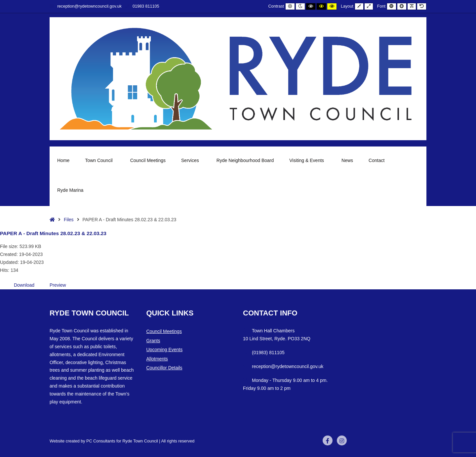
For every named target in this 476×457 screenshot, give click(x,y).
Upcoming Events (165, 350)
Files (69, 220)
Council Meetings (148, 160)
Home (63, 160)
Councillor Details (164, 368)
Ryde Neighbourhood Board (245, 160)
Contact (377, 160)
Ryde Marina (71, 190)
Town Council (100, 160)
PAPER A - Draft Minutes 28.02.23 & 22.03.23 (53, 233)
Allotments (157, 359)
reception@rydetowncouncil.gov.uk (86, 6)
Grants (153, 341)
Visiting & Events (308, 160)
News (347, 160)
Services (191, 160)
